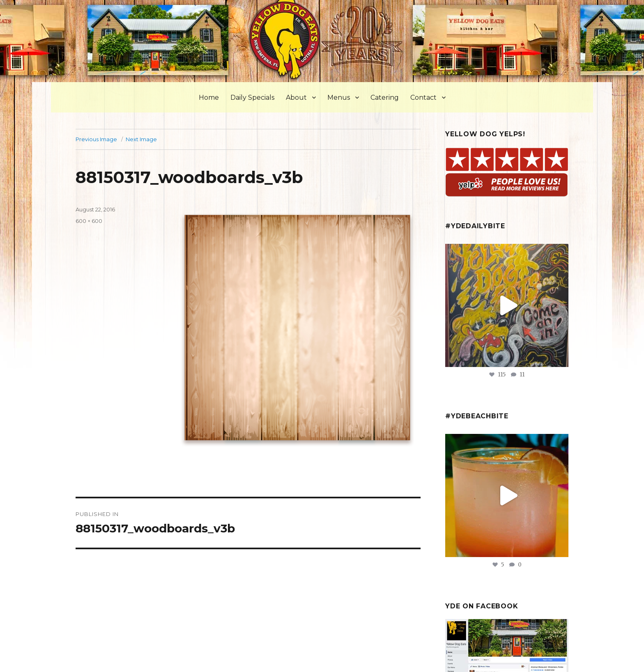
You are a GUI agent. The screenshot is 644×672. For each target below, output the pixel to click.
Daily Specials (252, 97)
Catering (385, 97)
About (296, 97)
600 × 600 (89, 221)
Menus (339, 97)
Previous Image (96, 139)
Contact (423, 97)
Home (209, 97)
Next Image (141, 139)
